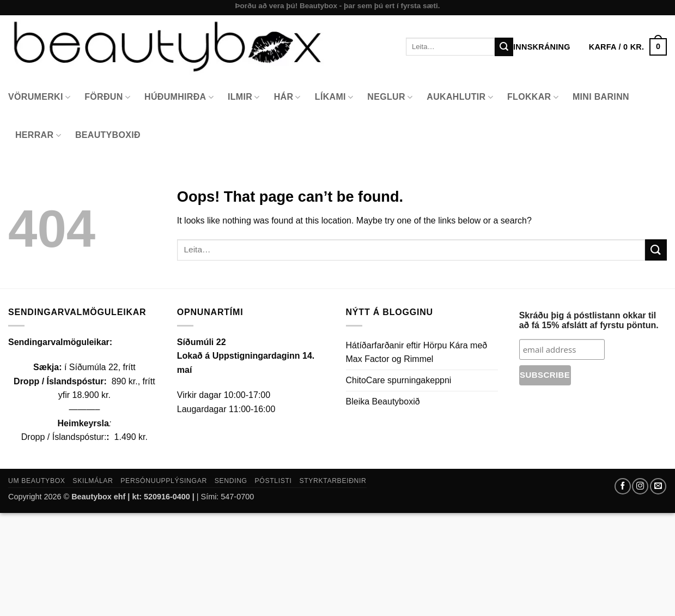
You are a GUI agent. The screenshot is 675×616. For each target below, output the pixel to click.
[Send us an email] (658, 486)
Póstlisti (273, 481)
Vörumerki (39, 97)
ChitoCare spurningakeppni (399, 380)
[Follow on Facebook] (623, 486)
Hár (287, 97)
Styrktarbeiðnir (333, 481)
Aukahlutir (460, 97)
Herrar (38, 135)
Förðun (107, 97)
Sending (231, 481)
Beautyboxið (108, 135)
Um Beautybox (37, 481)
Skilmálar (93, 481)
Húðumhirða (179, 97)
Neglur (390, 97)
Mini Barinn (601, 97)
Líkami (334, 97)
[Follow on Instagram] (640, 486)
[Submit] (504, 47)
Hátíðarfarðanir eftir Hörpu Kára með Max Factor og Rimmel (417, 352)
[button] (628, 47)
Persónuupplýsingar (164, 481)
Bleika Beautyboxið (383, 401)
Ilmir (244, 97)
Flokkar (533, 97)
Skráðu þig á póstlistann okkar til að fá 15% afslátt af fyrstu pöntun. (589, 320)
